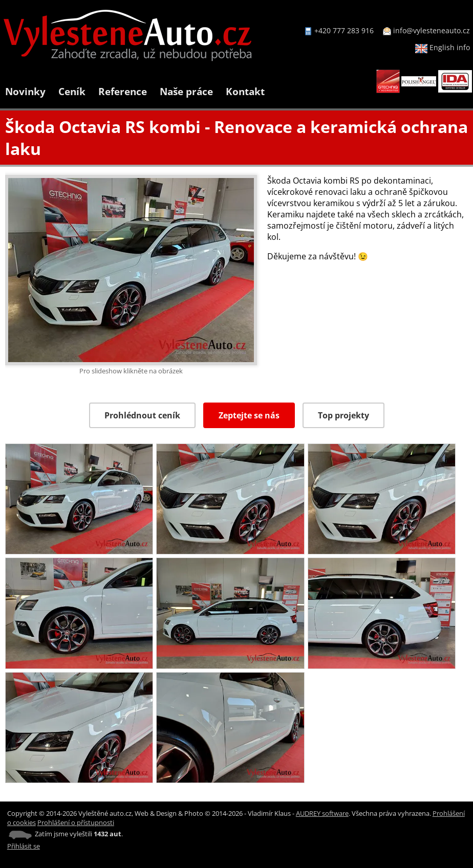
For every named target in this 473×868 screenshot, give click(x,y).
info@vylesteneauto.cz (432, 30)
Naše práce (186, 91)
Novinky (25, 91)
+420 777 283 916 (344, 30)
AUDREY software (322, 813)
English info (443, 47)
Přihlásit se (24, 846)
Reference (123, 91)
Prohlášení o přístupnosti (76, 822)
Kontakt (245, 91)
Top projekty (343, 415)
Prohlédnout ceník (142, 415)
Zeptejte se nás (249, 415)
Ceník (72, 91)
